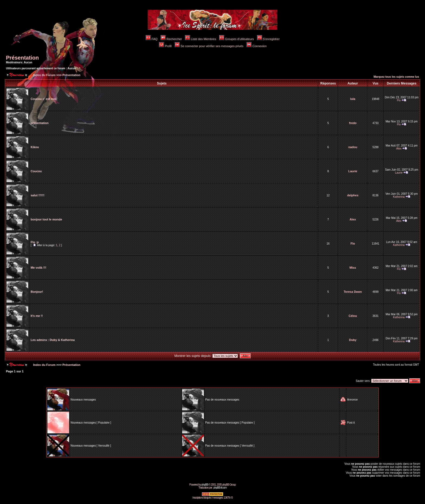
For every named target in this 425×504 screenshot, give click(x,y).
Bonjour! (37, 292)
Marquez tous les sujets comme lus (396, 77)
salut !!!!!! (38, 195)
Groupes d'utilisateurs (236, 39)
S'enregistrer (268, 39)
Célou (353, 316)
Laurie (353, 171)
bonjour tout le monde (46, 219)
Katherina (399, 197)
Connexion (257, 46)
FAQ (152, 39)
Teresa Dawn (353, 292)
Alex (399, 149)
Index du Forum (44, 75)
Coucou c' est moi (43, 99)
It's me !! (37, 316)
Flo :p (35, 242)
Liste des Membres (201, 39)
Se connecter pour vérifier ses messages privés (209, 46)
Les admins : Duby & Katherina (53, 340)
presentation (40, 123)
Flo (399, 100)
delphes (353, 195)
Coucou (36, 171)
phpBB (205, 485)
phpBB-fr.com (220, 488)
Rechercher (171, 39)
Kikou (35, 147)
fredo (353, 123)
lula (353, 99)
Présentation (22, 58)
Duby (353, 340)
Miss (353, 268)
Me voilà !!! (38, 268)
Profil (165, 46)
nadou (353, 147)
